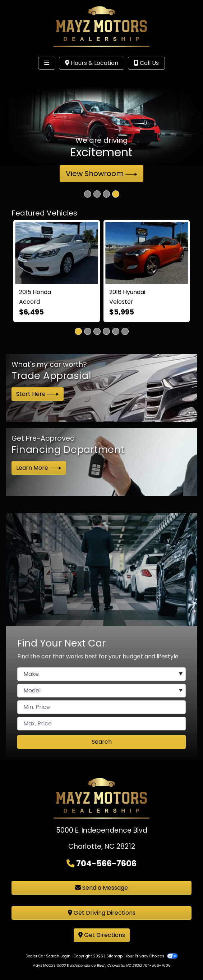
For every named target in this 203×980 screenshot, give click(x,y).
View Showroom (101, 174)
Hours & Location (92, 63)
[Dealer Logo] (101, 26)
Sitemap (114, 956)
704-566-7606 (106, 863)
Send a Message (101, 888)
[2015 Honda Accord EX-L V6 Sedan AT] (57, 253)
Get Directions (102, 935)
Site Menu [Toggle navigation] (28, 78)
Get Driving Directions (102, 913)
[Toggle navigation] (47, 63)
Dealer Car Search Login (48, 956)
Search (102, 742)
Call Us (146, 63)
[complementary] (181, 958)
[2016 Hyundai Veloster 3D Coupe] (147, 253)
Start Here (38, 394)
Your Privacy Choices (151, 956)
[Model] (101, 691)
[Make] (101, 674)
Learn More (39, 468)
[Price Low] (101, 707)
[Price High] (101, 724)
